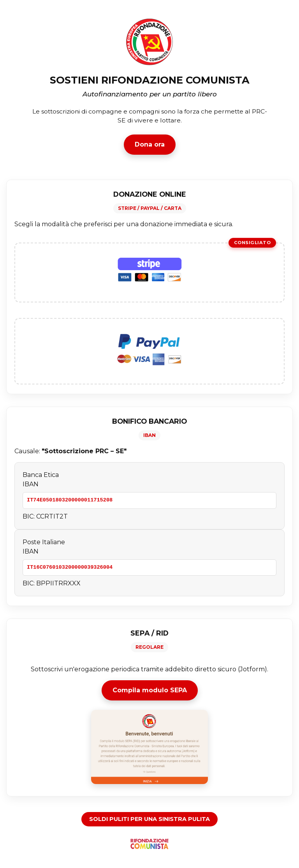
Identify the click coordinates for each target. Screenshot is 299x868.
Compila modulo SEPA (150, 690)
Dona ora (150, 144)
